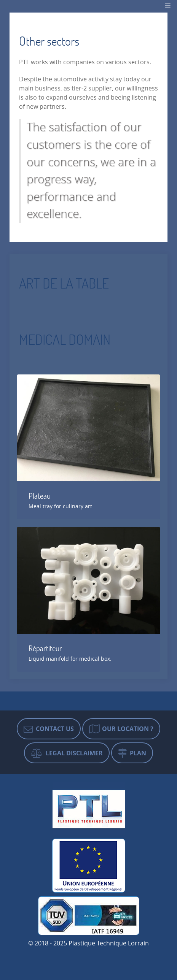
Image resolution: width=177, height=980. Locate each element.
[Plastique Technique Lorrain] (89, 808)
